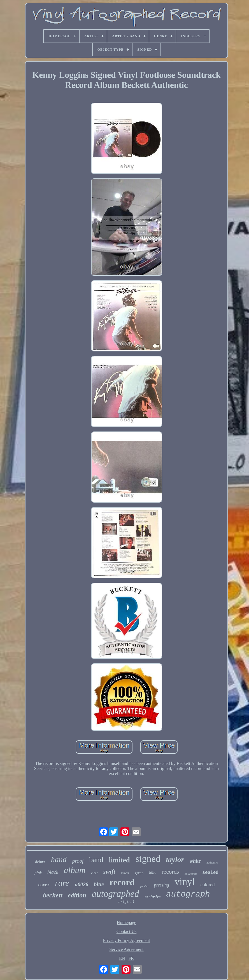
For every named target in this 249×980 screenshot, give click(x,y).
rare (62, 883)
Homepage (126, 922)
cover (44, 885)
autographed (116, 894)
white (195, 861)
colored (207, 885)
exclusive (153, 897)
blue (99, 884)
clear (94, 873)
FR (131, 958)
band (96, 860)
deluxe (40, 862)
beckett (53, 895)
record (122, 882)
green (139, 873)
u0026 (82, 884)
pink (38, 873)
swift (109, 872)
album (75, 870)
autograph (188, 894)
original (127, 902)
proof (78, 861)
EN (122, 958)
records (170, 872)
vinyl (185, 882)
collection (191, 874)
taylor (175, 860)
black (53, 872)
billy (153, 873)
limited (119, 860)
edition (77, 895)
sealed (210, 873)
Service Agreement (126, 949)
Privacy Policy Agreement (127, 940)
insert (125, 873)
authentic (212, 862)
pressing (162, 885)
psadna (144, 886)
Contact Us (127, 931)
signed (148, 859)
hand (59, 859)
